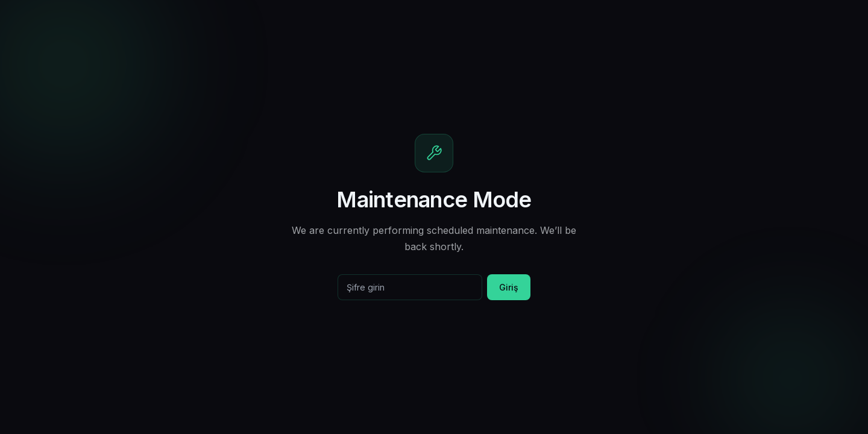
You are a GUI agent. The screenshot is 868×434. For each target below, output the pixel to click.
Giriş (509, 287)
